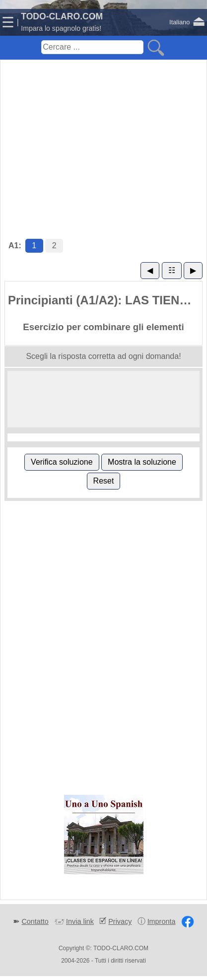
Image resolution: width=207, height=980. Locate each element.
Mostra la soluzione (142, 462)
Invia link (80, 921)
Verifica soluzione (62, 462)
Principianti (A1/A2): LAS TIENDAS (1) (105, 300)
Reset (104, 481)
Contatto (35, 921)
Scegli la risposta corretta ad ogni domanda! (103, 356)
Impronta (162, 921)
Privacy (120, 921)
